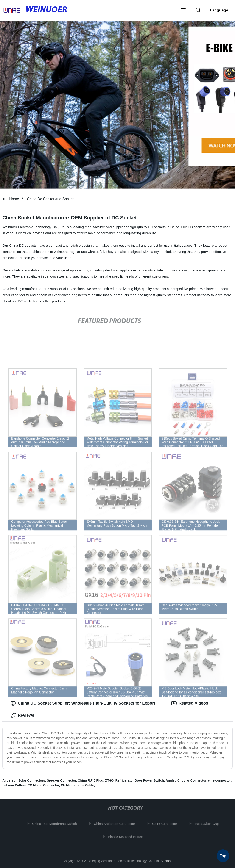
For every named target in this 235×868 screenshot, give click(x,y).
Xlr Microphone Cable (77, 785)
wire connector (220, 780)
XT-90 (109, 780)
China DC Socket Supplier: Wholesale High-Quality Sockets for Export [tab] (83, 703)
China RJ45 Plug (90, 780)
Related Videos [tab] (190, 703)
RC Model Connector (43, 785)
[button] (183, 10)
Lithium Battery (14, 785)
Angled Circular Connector (186, 780)
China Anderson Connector (117, 824)
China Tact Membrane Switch (57, 824)
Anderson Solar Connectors (24, 780)
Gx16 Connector (167, 824)
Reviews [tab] (22, 715)
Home (14, 199)
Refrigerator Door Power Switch (140, 780)
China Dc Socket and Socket (50, 199)
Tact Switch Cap (209, 824)
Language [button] (219, 10)
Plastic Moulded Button (128, 836)
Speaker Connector (62, 780)
